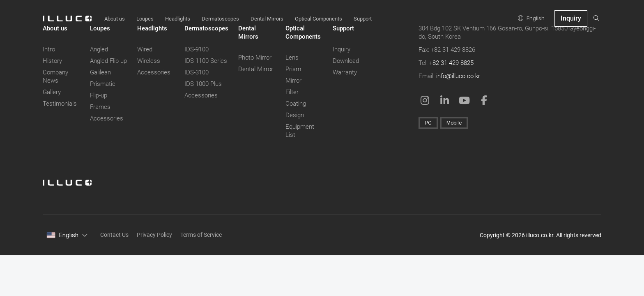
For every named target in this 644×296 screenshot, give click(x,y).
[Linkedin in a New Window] (445, 100)
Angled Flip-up (108, 61)
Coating (296, 104)
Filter (292, 92)
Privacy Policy (154, 235)
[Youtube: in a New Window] (465, 100)
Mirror (293, 81)
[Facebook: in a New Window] (484, 100)
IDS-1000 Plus (203, 84)
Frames (100, 107)
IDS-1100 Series (206, 61)
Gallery (52, 92)
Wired (145, 49)
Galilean (100, 72)
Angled (99, 49)
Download (346, 61)
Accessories (107, 118)
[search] (596, 18)
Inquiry (342, 49)
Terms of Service (201, 235)
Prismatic (103, 84)
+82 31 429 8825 (451, 63)
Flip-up (99, 95)
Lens (292, 58)
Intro (49, 49)
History (52, 61)
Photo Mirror (255, 58)
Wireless (149, 61)
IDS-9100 (197, 49)
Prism (293, 69)
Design (295, 115)
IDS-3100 (197, 72)
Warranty (345, 72)
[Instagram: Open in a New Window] (425, 100)
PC (428, 123)
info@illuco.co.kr (458, 76)
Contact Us (114, 235)
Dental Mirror (256, 69)
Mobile (454, 123)
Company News (55, 76)
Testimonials (60, 104)
